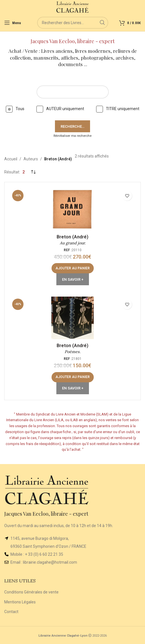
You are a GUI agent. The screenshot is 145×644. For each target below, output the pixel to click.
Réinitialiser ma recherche (72, 136)
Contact (11, 612)
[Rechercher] (73, 23)
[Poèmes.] (72, 318)
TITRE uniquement (118, 109)
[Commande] (33, 172)
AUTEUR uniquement (60, 109)
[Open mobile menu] (13, 23)
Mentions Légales (20, 602)
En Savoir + (73, 279)
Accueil (11, 159)
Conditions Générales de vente (31, 592)
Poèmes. (72, 352)
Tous (15, 109)
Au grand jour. (73, 243)
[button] (73, 268)
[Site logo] (73, 7)
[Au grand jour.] (72, 209)
